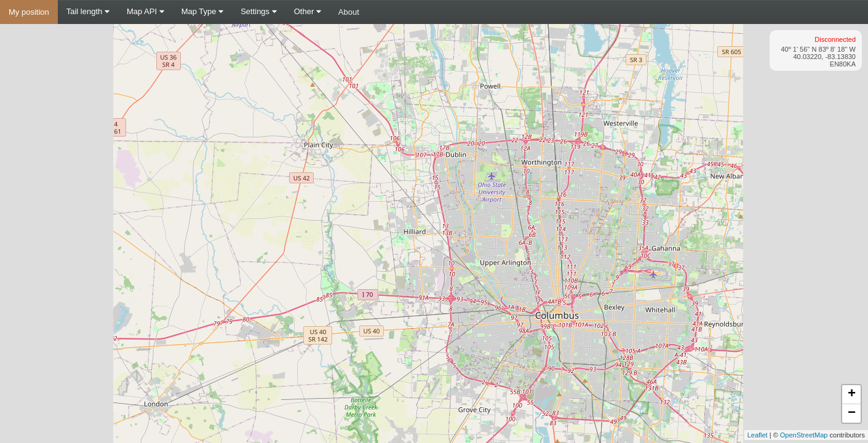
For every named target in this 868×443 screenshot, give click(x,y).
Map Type (202, 11)
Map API (145, 11)
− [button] (852, 413)
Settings (259, 11)
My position (29, 12)
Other (308, 11)
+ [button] (852, 394)
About (349, 12)
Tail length (88, 11)
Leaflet (758, 435)
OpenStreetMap (804, 435)
